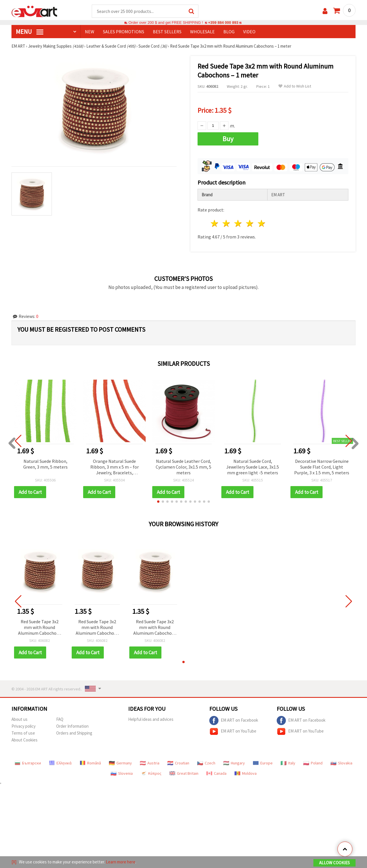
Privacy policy (24, 726)
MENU (30, 32)
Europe (263, 763)
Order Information (72, 726)
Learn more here (121, 862)
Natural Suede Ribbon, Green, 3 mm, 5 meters (45, 464)
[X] (14, 862)
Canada (216, 774)
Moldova (246, 774)
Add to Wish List (295, 87)
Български (28, 763)
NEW (90, 32)
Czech (206, 763)
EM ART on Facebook (234, 721)
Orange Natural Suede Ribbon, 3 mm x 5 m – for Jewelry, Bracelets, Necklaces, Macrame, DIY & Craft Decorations (115, 468)
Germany (120, 763)
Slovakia (341, 763)
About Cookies (25, 740)
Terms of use (23, 733)
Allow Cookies (334, 863)
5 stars (262, 224)
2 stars (227, 224)
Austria (150, 763)
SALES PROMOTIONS (124, 32)
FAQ (60, 720)
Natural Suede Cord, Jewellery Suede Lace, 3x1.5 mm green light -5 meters (253, 467)
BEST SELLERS (167, 32)
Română (90, 763)
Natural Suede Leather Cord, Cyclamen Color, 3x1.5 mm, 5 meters (183, 467)
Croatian (178, 763)
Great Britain (184, 774)
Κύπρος (151, 774)
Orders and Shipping (74, 733)
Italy (288, 763)
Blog (229, 32)
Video (249, 32)
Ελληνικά (60, 763)
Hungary (234, 763)
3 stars (238, 224)
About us (19, 720)
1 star (215, 224)
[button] (158, 502)
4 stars (250, 224)
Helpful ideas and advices (151, 720)
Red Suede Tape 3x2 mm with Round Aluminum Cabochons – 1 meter (40, 628)
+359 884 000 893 (223, 23)
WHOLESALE (202, 32)
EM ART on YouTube (233, 732)
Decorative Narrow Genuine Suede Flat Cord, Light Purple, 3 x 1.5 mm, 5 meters (322, 467)
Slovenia (122, 774)
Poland (313, 763)
